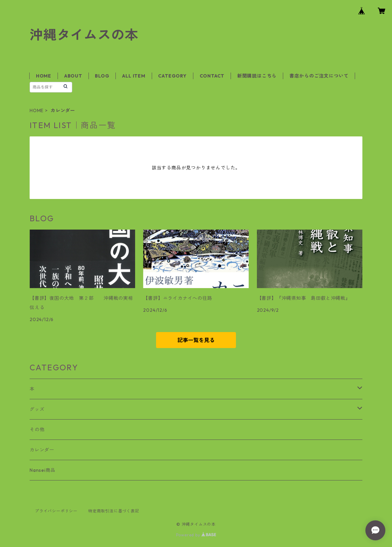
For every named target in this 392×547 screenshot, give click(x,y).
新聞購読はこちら (257, 76)
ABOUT (73, 76)
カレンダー (42, 450)
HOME (44, 76)
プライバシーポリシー (56, 511)
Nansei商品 (42, 470)
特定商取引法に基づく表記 (114, 511)
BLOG (102, 76)
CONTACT (212, 76)
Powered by (196, 535)
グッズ (37, 409)
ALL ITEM (134, 76)
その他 (37, 430)
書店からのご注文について (319, 76)
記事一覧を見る (196, 340)
